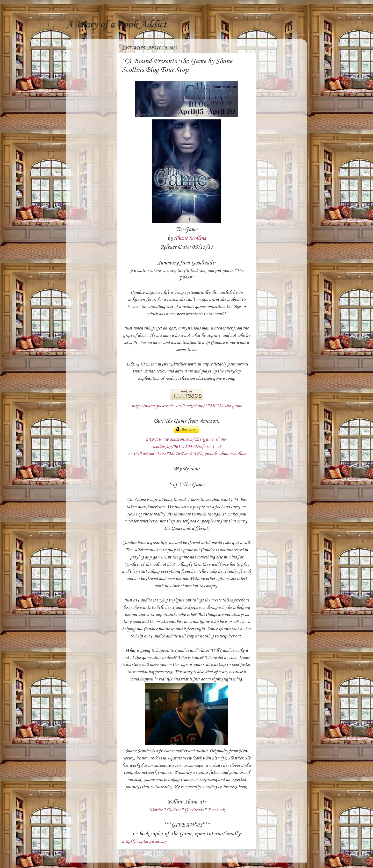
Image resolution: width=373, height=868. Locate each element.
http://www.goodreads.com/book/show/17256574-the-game (187, 406)
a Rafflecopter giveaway (144, 842)
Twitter (174, 810)
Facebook (216, 810)
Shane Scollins (190, 238)
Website (156, 810)
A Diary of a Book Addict (116, 25)
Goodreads (194, 810)
